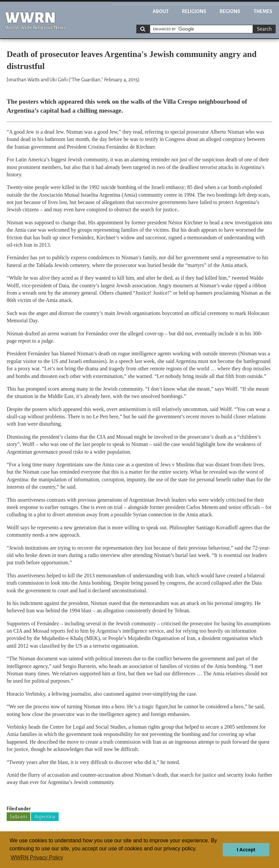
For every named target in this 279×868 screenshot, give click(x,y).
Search (264, 29)
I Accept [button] (246, 850)
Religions (194, 11)
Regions (230, 11)
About (161, 11)
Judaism (18, 817)
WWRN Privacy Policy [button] (37, 857)
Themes (263, 11)
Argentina (45, 817)
